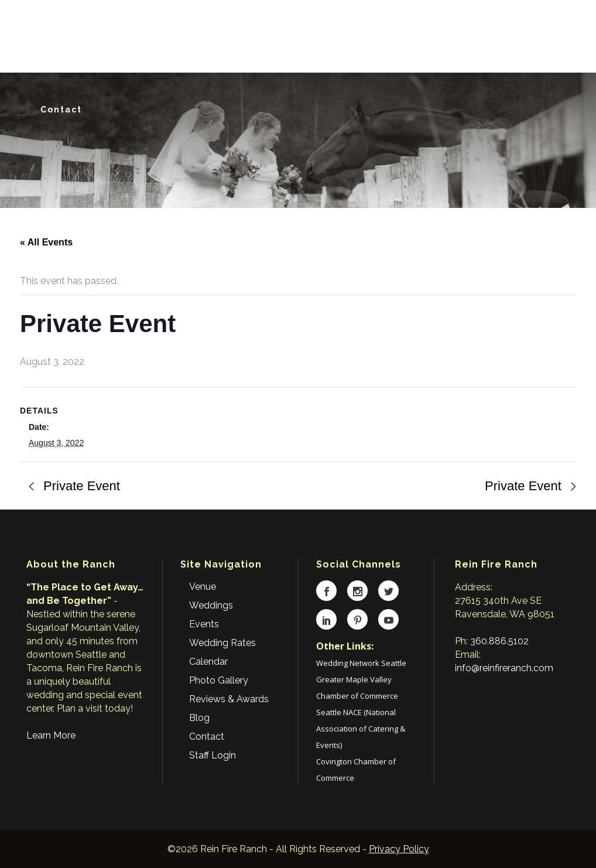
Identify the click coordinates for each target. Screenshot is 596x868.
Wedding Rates (222, 643)
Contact (207, 737)
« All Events (46, 242)
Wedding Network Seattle (361, 663)
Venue (203, 587)
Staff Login (213, 755)
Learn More (51, 735)
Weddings (211, 605)
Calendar (208, 662)
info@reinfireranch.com (504, 668)
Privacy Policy (399, 849)
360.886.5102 (499, 641)
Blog (199, 718)
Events (204, 624)
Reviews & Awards (229, 699)
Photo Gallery (219, 680)
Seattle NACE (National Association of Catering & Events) (361, 729)
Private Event (80, 486)
